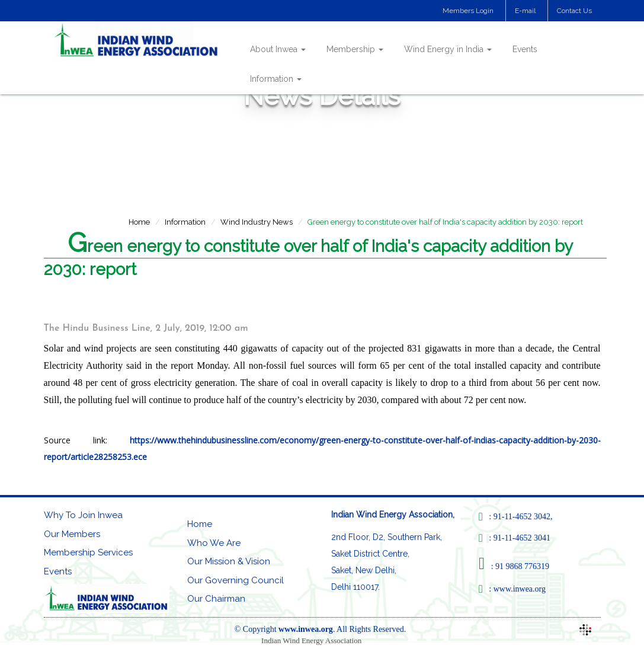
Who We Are (214, 543)
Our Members (72, 534)
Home (139, 222)
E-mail (525, 11)
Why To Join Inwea (83, 515)
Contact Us (574, 11)
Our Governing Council (236, 580)
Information (185, 222)
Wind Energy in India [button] (448, 49)
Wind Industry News (257, 222)
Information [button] (276, 79)
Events (525, 49)
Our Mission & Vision (229, 561)
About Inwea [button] (278, 49)
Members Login (468, 11)
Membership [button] (355, 49)
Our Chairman (216, 599)
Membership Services (88, 552)
